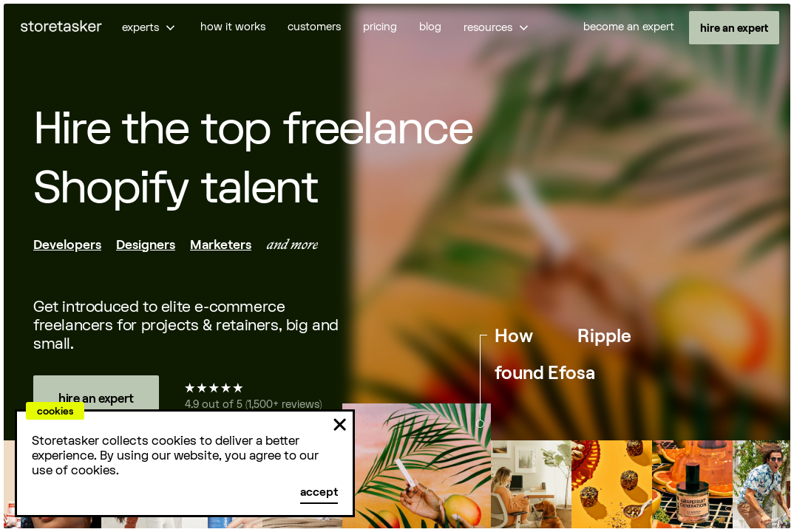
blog (430, 27)
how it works (233, 27)
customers (314, 27)
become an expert (629, 27)
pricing (380, 27)
